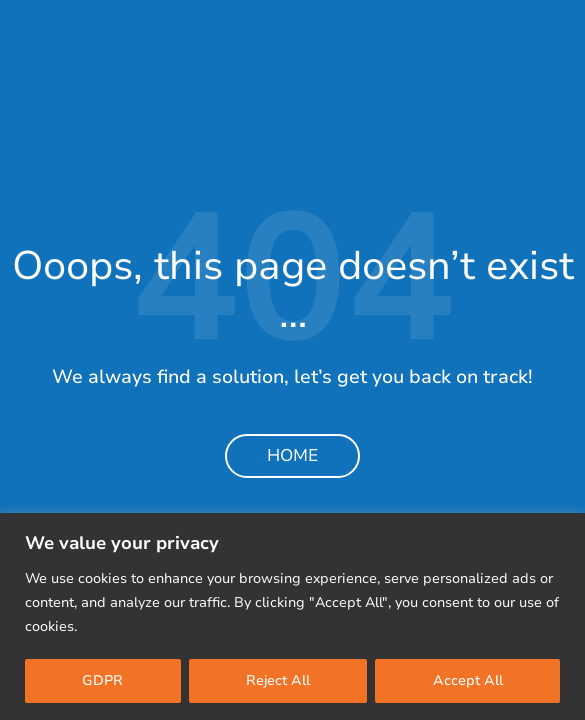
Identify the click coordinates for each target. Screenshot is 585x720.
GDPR (102, 680)
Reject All (278, 680)
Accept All (468, 680)
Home (292, 455)
